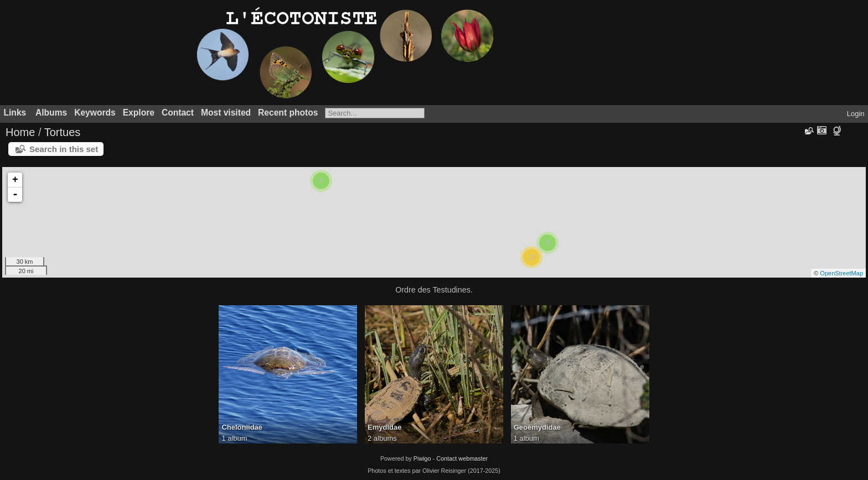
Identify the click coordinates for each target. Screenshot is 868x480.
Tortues (63, 132)
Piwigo (422, 458)
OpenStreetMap (841, 273)
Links (15, 113)
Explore (139, 113)
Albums (51, 113)
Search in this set (64, 149)
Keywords (95, 113)
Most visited (226, 113)
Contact (178, 113)
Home (20, 132)
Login (856, 114)
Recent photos (288, 113)
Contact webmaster (462, 458)
